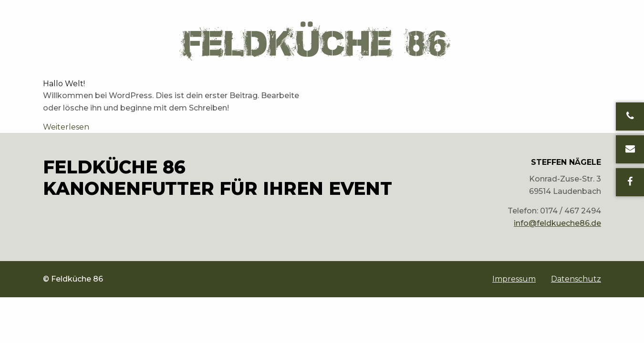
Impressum (514, 279)
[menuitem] (514, 279)
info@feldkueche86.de (557, 223)
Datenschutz (576, 279)
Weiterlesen (66, 127)
